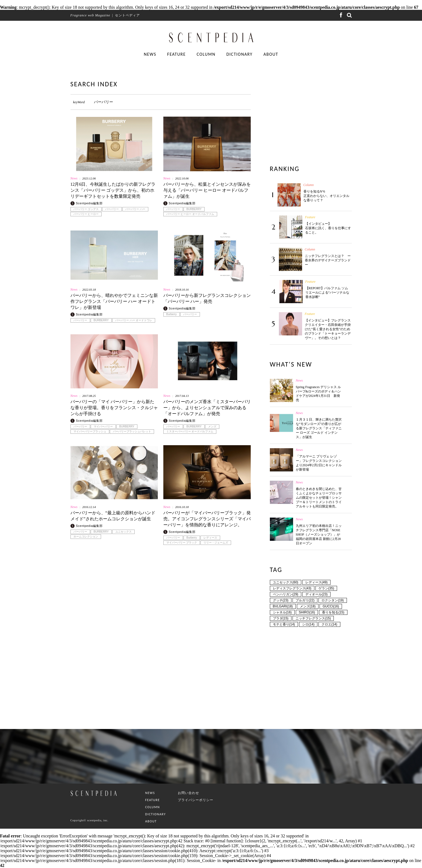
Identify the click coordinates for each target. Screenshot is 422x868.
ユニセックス (123, 532)
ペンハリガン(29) (286, 594)
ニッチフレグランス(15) (313, 618)
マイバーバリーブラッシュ (90, 432)
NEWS (150, 54)
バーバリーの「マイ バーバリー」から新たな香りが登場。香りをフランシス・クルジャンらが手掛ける (114, 408)
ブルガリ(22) (305, 600)
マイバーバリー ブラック (182, 543)
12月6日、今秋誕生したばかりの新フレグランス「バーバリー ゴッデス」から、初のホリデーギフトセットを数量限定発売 (113, 190)
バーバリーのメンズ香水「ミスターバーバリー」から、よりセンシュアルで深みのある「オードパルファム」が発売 (207, 408)
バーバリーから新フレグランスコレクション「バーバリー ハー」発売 (207, 298)
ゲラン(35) (326, 588)
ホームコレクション (86, 537)
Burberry (172, 314)
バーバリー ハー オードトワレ (134, 320)
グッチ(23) (281, 600)
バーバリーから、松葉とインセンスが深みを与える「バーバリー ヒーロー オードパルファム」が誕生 (207, 190)
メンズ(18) (308, 606)
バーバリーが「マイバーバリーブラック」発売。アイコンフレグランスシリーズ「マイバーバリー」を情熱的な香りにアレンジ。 (207, 519)
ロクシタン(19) (333, 600)
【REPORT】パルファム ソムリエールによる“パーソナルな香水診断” (327, 293)
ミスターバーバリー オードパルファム (190, 432)
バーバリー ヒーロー (86, 214)
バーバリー (112, 209)
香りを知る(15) (333, 612)
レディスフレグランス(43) (292, 588)
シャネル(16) (282, 612)
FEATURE (176, 54)
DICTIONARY (240, 54)
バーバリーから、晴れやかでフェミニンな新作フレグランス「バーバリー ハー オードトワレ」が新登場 (114, 301)
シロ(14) (308, 624)
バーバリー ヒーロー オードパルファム (190, 214)
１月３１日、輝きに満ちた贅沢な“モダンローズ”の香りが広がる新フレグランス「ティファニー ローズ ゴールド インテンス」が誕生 (319, 428)
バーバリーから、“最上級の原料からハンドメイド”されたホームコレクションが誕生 (113, 516)
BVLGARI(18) (283, 606)
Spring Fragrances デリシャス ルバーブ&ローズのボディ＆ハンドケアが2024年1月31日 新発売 (318, 394)
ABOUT (271, 54)
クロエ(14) (329, 624)
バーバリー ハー (135, 209)
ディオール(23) (316, 594)
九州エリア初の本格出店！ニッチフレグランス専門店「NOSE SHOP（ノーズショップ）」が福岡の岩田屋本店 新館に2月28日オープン (319, 535)
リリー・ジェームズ (216, 543)
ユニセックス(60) (286, 582)
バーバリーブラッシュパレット (132, 432)
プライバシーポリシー (196, 800)
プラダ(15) (281, 618)
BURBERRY (194, 209)
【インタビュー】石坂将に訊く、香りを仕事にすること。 (328, 228)
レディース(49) (316, 582)
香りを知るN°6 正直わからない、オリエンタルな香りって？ (326, 196)
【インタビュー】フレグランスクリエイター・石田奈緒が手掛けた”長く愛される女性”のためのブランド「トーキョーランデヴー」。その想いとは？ (328, 329)
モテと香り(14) (284, 624)
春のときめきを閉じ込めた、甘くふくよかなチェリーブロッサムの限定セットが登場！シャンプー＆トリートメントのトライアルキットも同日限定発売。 (319, 498)
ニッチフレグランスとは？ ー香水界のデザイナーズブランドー (328, 260)
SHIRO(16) (307, 612)
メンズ (212, 427)
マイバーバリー (103, 427)
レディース (210, 538)
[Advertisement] (161, 616)
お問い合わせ (188, 793)
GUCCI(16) (331, 606)
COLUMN (206, 54)
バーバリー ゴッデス (86, 209)
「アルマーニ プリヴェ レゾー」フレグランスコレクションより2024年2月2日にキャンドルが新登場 (319, 463)
